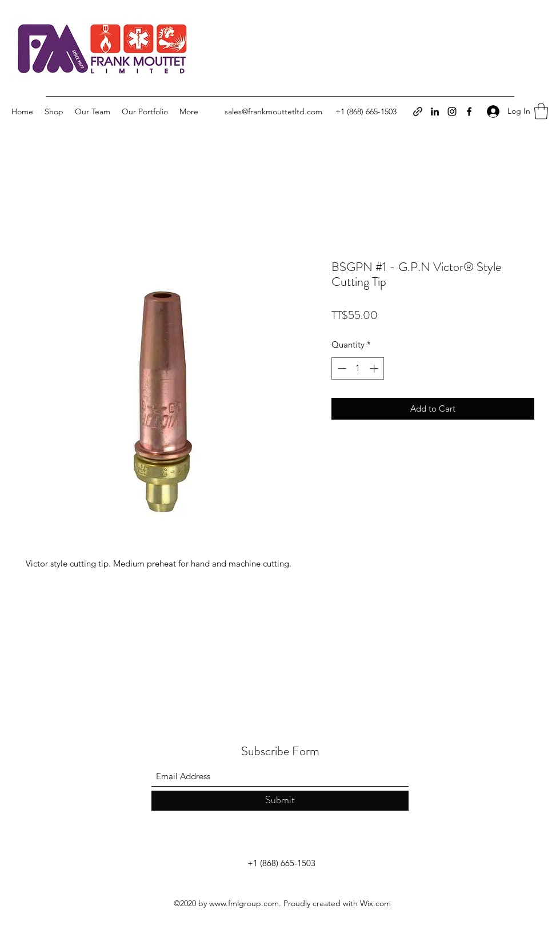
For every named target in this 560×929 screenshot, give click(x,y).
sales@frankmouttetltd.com (273, 111)
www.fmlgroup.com (244, 903)
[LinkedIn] (435, 111)
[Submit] (280, 801)
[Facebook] (469, 111)
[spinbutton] (358, 368)
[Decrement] (341, 368)
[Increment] (375, 368)
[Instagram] (452, 111)
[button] (541, 111)
